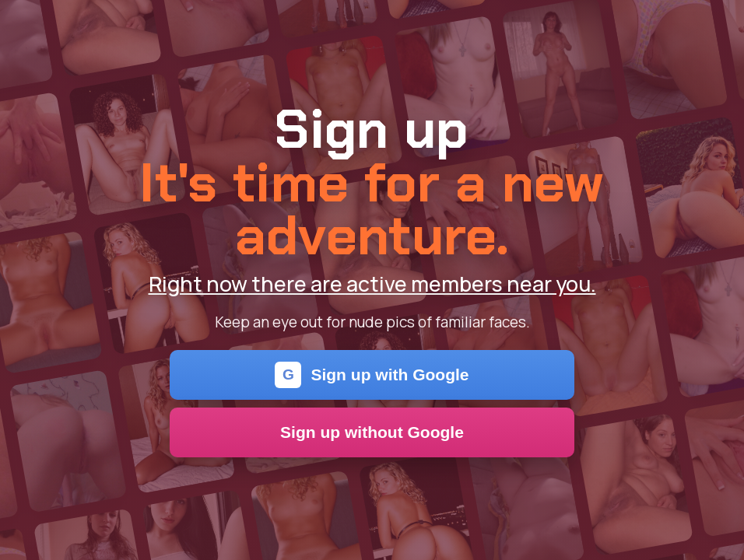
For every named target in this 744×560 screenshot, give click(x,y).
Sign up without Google (372, 432)
